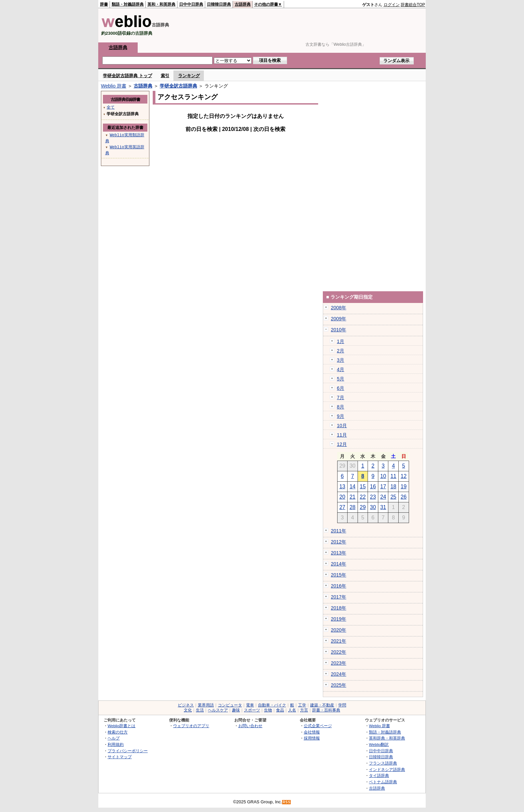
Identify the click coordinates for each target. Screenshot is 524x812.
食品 (280, 710)
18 (393, 486)
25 (393, 497)
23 (373, 497)
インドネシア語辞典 (387, 769)
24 (383, 497)
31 (383, 507)
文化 (188, 710)
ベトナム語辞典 (383, 782)
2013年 (339, 553)
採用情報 (312, 738)
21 (353, 497)
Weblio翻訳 (379, 744)
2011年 (339, 531)
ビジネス (186, 705)
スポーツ (252, 710)
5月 (341, 379)
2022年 (339, 652)
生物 (268, 710)
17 (383, 486)
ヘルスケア (218, 710)
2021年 (339, 641)
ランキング (189, 76)
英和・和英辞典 (161, 4)
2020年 (339, 630)
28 (353, 507)
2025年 (339, 685)
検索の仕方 (118, 732)
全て (111, 107)
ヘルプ (114, 738)
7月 (341, 397)
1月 (341, 341)
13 (342, 486)
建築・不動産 (322, 705)
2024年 (339, 674)
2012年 (339, 542)
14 (353, 486)
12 (404, 476)
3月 (341, 360)
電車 (250, 705)
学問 (342, 705)
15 (363, 486)
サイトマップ (120, 757)
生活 (200, 710)
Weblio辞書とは (121, 726)
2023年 (339, 663)
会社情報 (312, 732)
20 (342, 497)
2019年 (339, 619)
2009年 (339, 319)
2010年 (339, 330)
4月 (341, 369)
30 (373, 507)
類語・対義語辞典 (128, 4)
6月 (341, 388)
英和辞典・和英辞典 (387, 738)
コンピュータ (230, 705)
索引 (165, 76)
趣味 (236, 710)
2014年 (339, 564)
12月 (342, 444)
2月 (341, 351)
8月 (341, 407)
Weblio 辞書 (114, 86)
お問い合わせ (250, 726)
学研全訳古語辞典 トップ (127, 76)
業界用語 (206, 705)
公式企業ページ (318, 726)
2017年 (339, 597)
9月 (341, 416)
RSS (287, 802)
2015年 (339, 575)
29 (363, 507)
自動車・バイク (272, 705)
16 (373, 486)
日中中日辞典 (191, 4)
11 (393, 476)
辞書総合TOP (413, 5)
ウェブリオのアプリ (191, 726)
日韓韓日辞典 (219, 4)
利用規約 (116, 744)
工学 (302, 705)
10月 (342, 426)
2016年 (339, 586)
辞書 (104, 4)
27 (342, 507)
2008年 (339, 308)
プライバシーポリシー (128, 751)
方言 (304, 710)
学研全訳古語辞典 (178, 86)
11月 (342, 435)
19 (404, 486)
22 (363, 497)
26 (404, 497)
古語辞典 (243, 4)
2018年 (339, 608)
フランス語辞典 (383, 763)
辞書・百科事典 (326, 710)
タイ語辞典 (379, 775)
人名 (292, 710)
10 (383, 476)
